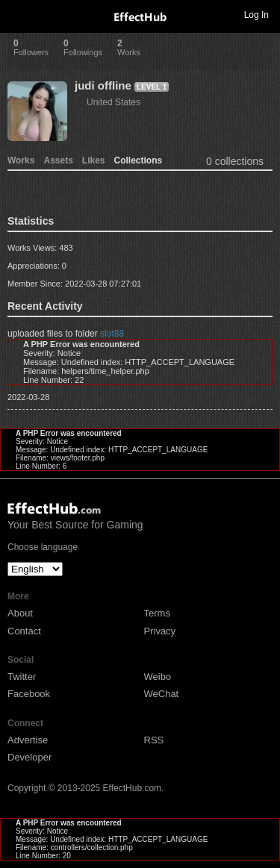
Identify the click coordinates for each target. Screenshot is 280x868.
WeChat (162, 694)
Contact (24, 631)
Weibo (158, 677)
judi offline (103, 85)
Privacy (160, 631)
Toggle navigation (18, 14)
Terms (157, 613)
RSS (154, 740)
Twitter (22, 677)
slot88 (112, 334)
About (20, 613)
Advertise (28, 740)
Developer (29, 757)
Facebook (29, 694)
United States (113, 102)
